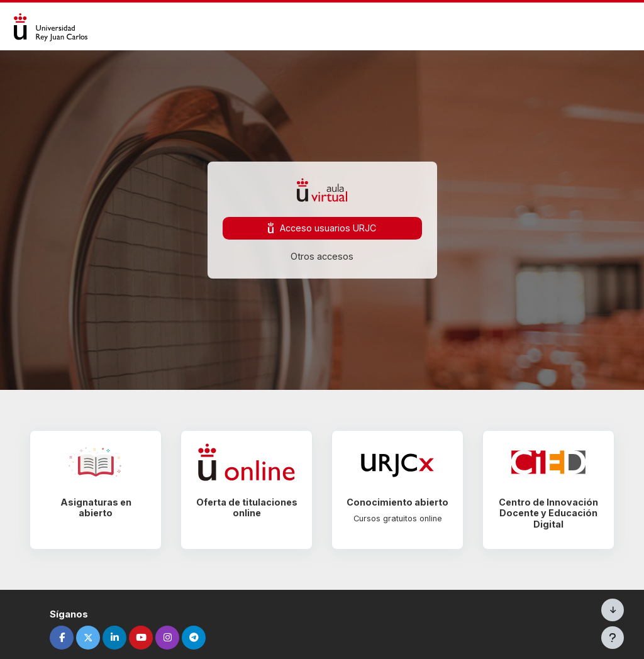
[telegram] (202, 638)
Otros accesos (322, 256)
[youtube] (149, 638)
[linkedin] (123, 638)
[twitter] (96, 638)
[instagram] (175, 638)
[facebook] (70, 638)
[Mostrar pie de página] (613, 638)
